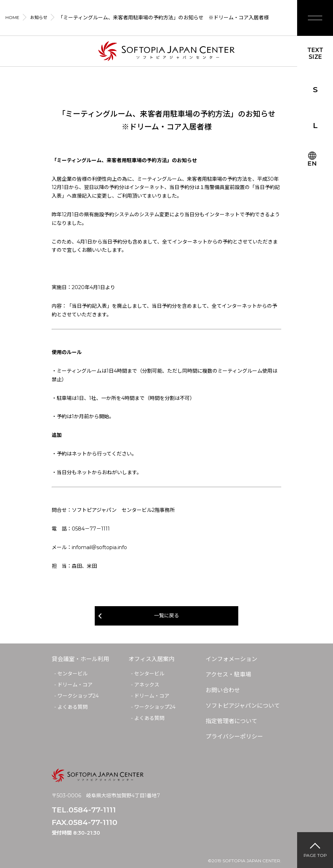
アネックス (147, 685)
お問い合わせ (223, 690)
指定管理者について (231, 721)
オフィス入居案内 (151, 659)
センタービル (72, 674)
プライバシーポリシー (234, 737)
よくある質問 (72, 707)
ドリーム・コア (75, 685)
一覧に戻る (166, 615)
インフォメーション (231, 659)
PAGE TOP (315, 855)
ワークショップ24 (78, 696)
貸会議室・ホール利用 (80, 659)
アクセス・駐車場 (228, 674)
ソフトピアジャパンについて (243, 706)
